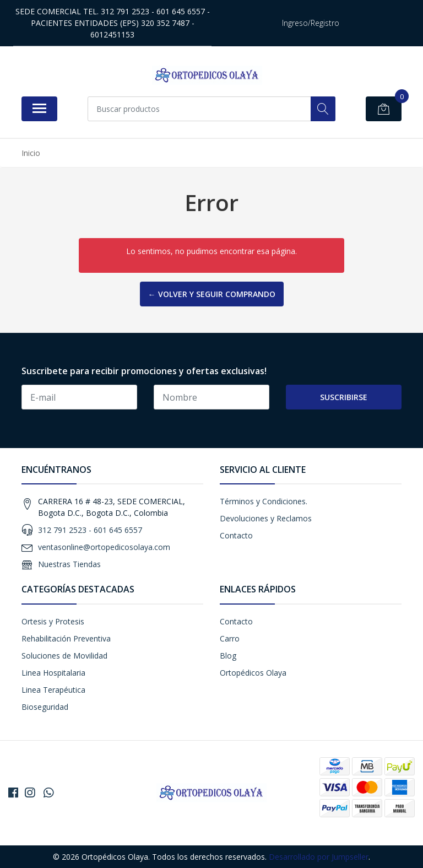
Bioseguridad (45, 707)
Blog (228, 656)
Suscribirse (344, 397)
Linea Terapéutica (53, 690)
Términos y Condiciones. (264, 501)
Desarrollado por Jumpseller (319, 857)
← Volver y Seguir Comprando (212, 294)
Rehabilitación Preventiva (66, 638)
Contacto (236, 535)
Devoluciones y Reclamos (266, 518)
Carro (230, 638)
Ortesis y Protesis (53, 621)
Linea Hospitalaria (53, 673)
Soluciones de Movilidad (64, 656)
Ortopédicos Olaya (253, 673)
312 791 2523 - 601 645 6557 (90, 530)
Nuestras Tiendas (69, 564)
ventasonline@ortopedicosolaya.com (104, 547)
